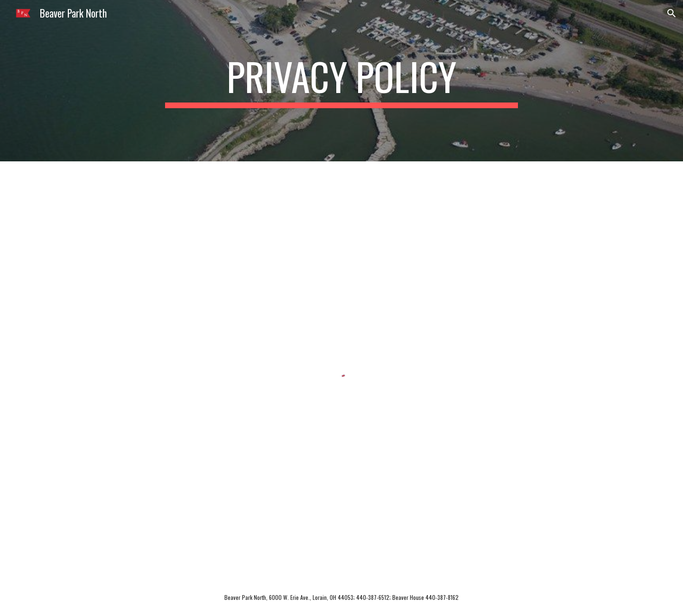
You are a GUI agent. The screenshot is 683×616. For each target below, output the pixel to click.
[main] (341, 81)
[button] (672, 13)
